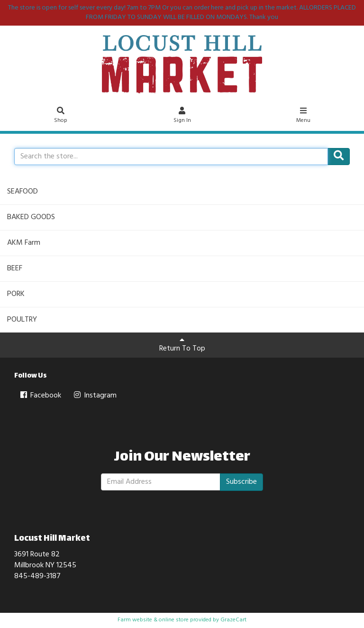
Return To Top (182, 345)
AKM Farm (24, 243)
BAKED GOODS (31, 217)
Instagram (95, 396)
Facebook (40, 396)
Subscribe (241, 482)
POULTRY (22, 320)
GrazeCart (233, 620)
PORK (16, 294)
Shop (61, 116)
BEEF (15, 268)
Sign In (182, 116)
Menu (304, 116)
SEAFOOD (23, 192)
